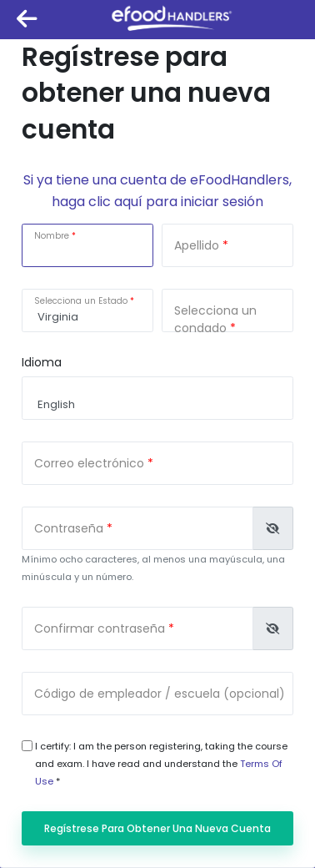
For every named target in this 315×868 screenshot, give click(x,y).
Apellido (197, 245)
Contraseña (69, 528)
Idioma (42, 362)
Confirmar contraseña (100, 628)
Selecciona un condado (215, 319)
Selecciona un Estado (81, 301)
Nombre (52, 236)
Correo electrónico (89, 463)
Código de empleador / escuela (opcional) (160, 694)
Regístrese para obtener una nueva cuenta (157, 828)
